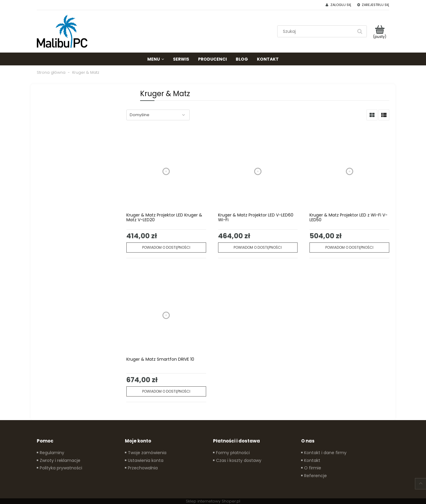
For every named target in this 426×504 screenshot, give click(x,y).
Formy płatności (233, 453)
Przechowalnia (143, 468)
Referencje (315, 476)
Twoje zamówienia (147, 453)
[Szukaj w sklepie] (317, 31)
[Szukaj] (360, 31)
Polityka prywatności (61, 468)
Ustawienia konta (146, 460)
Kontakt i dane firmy (325, 453)
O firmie (313, 468)
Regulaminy (52, 453)
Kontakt (312, 460)
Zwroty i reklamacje (60, 460)
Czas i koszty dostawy (239, 460)
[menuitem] (155, 59)
